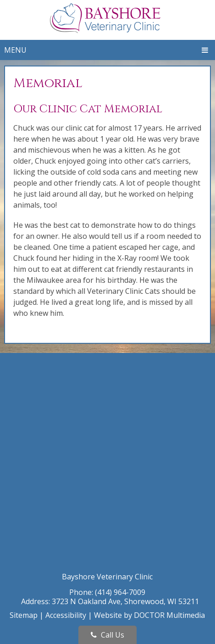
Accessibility (66, 615)
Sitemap (24, 615)
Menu (15, 50)
